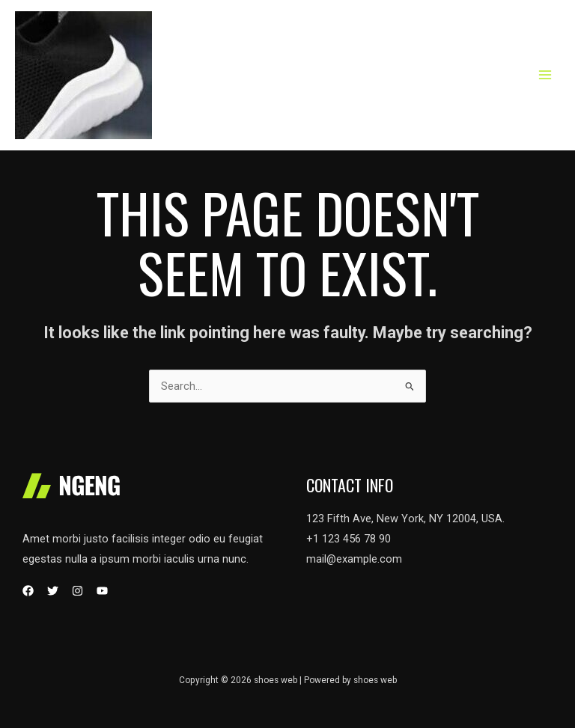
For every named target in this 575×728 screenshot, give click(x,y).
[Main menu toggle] (545, 75)
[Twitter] (53, 591)
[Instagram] (77, 591)
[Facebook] (28, 591)
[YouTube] (102, 591)
